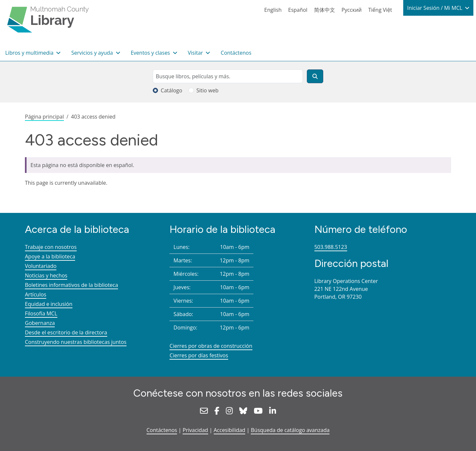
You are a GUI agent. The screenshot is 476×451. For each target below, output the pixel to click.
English (273, 10)
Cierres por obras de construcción (211, 346)
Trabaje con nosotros (51, 247)
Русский (352, 10)
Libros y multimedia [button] (30, 53)
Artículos (36, 294)
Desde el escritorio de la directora (66, 332)
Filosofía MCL (41, 313)
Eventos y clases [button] (151, 53)
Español (298, 10)
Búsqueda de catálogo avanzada (290, 430)
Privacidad (195, 430)
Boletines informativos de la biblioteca (71, 285)
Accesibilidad (229, 430)
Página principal (44, 117)
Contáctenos (236, 53)
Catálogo (171, 90)
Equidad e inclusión (49, 304)
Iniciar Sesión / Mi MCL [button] (435, 8)
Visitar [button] (196, 53)
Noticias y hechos (46, 275)
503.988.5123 (331, 247)
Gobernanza (40, 323)
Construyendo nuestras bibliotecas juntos (76, 342)
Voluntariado (41, 266)
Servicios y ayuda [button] (93, 53)
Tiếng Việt (380, 10)
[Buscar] (315, 76)
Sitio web (208, 90)
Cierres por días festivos (199, 355)
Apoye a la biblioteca (50, 256)
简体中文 (325, 10)
